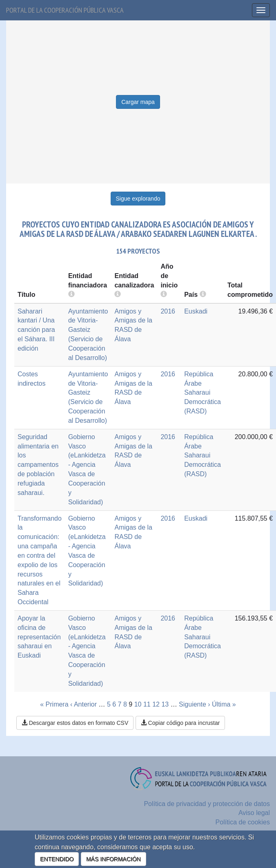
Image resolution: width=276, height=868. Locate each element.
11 (147, 704)
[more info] (164, 295)
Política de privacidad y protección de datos (207, 804)
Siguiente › (195, 704)
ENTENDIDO (57, 859)
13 (165, 704)
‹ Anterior (83, 704)
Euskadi (196, 311)
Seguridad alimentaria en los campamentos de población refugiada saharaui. (38, 465)
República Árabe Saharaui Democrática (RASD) (203, 393)
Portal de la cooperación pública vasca (65, 10)
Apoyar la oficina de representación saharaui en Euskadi (39, 637)
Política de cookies (243, 822)
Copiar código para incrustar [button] (180, 723)
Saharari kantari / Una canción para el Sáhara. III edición (36, 330)
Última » (224, 704)
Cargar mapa (138, 102)
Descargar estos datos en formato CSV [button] (75, 723)
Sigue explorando (138, 199)
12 (156, 704)
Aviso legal (254, 813)
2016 (168, 311)
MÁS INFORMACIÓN (114, 859)
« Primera (54, 704)
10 (138, 704)
